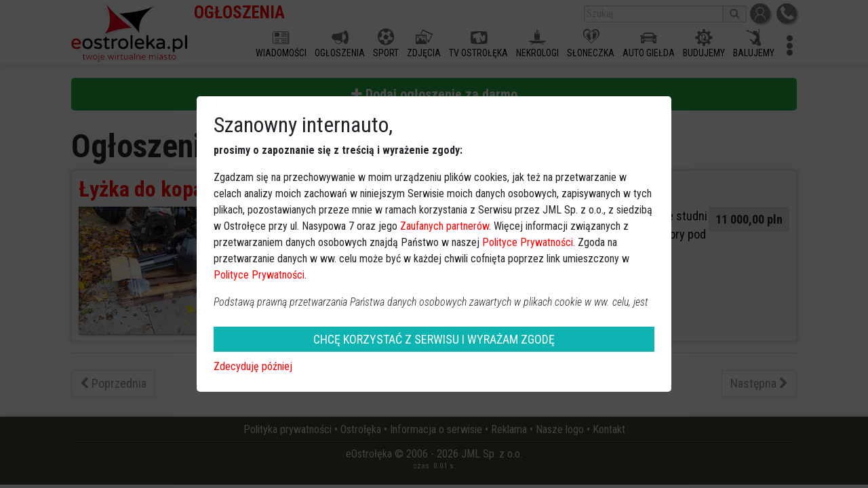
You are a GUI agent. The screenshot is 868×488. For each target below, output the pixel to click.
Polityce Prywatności (528, 242)
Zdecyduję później (253, 366)
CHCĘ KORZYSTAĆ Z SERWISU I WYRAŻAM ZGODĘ (434, 339)
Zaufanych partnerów (445, 226)
